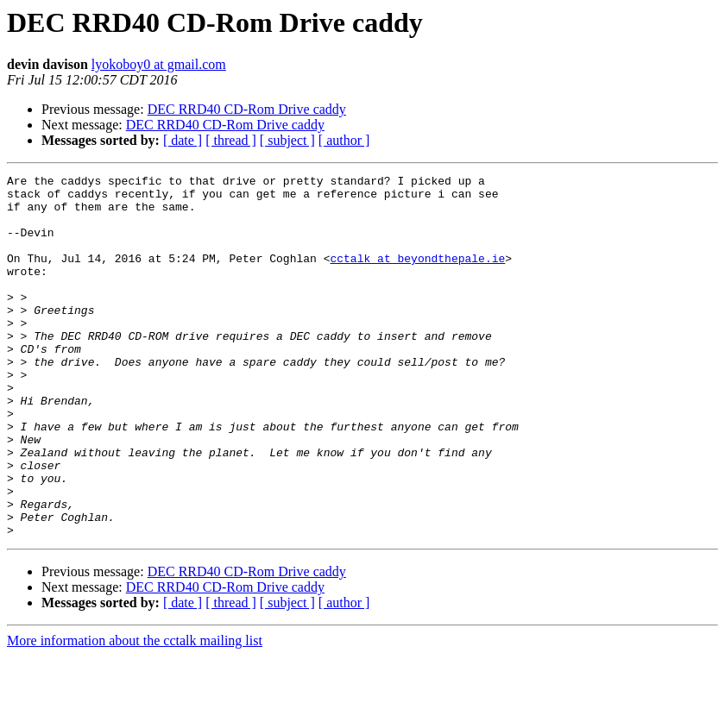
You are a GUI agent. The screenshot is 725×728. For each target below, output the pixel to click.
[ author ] (344, 140)
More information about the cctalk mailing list (135, 713)
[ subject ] (287, 140)
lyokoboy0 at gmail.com (159, 64)
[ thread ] (231, 140)
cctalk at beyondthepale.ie (417, 276)
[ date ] (183, 140)
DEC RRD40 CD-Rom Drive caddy (247, 109)
